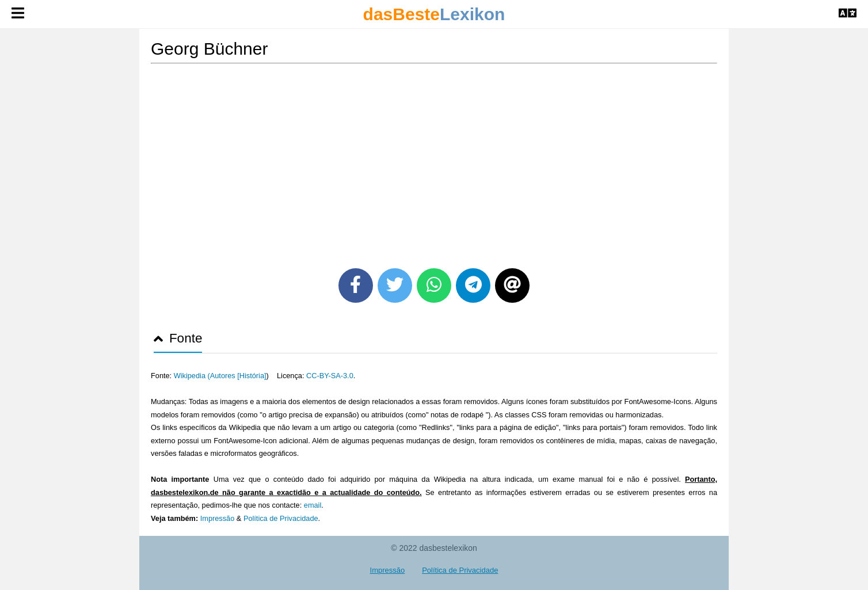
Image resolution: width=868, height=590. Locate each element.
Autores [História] (238, 376)
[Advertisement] (434, 162)
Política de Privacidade (281, 518)
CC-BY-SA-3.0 (330, 376)
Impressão (218, 518)
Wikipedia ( (192, 376)
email (313, 505)
